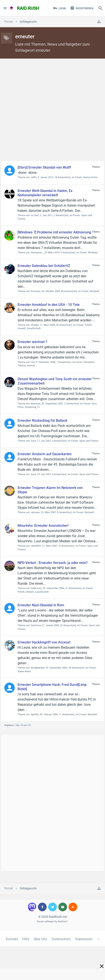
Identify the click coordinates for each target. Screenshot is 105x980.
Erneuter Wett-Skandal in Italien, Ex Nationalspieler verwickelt (45, 193)
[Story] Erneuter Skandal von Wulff (44, 167)
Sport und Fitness (89, 441)
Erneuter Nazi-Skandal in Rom (41, 605)
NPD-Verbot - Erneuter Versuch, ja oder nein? (53, 563)
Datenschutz (61, 939)
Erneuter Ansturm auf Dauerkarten (45, 454)
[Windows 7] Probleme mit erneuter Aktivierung (54, 232)
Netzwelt (95, 291)
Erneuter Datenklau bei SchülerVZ (44, 266)
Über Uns (40, 939)
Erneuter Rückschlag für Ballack (42, 421)
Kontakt (12, 939)
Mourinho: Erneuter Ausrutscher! (43, 526)
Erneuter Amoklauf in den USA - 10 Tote (49, 305)
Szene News (24, 671)
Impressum (84, 939)
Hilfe (26, 939)
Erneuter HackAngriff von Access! (44, 642)
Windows (93, 253)
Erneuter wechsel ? (32, 342)
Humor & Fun (90, 177)
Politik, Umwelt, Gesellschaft (33, 592)
